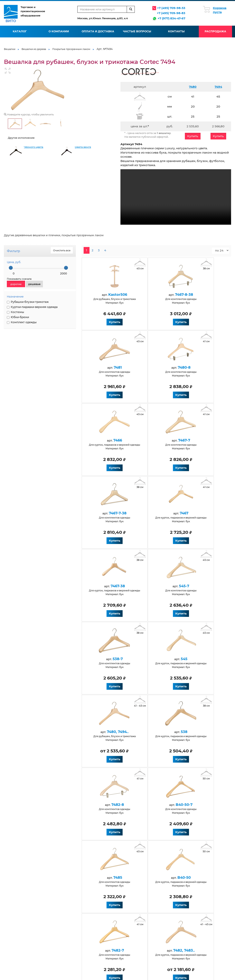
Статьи (120, 889)
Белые (45, 932)
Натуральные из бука (55, 941)
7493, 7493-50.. (107, 805)
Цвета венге (83, 147)
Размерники (161, 920)
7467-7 (198, 367)
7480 (193, 87)
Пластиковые (161, 915)
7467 (153, 440)
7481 (198, 295)
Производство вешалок (168, 889)
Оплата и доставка (98, 31)
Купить (193, 136)
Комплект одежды (22, 322)
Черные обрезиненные (168, 924)
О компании (59, 31)
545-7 (107, 513)
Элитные (158, 928)
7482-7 (107, 732)
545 (198, 513)
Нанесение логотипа (166, 897)
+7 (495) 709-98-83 (171, 13)
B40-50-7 (107, 659)
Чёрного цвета (34, 147)
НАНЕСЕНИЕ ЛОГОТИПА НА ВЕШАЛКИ (21, 352)
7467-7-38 (107, 440)
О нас (45, 889)
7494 (218, 87)
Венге (45, 937)
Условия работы (89, 889)
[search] (131, 9)
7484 (198, 732)
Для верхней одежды (55, 945)
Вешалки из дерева (34, 49)
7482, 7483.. (153, 732)
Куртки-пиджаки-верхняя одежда (32, 307)
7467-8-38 (153, 295)
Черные (46, 928)
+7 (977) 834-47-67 (171, 18)
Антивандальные (52, 915)
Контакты (176, 31)
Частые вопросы (137, 31)
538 (153, 586)
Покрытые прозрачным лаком (71, 49)
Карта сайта (123, 905)
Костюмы (15, 312)
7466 (153, 367)
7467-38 (198, 440)
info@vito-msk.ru (210, 898)
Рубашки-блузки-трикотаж (28, 302)
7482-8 (198, 586)
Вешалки (10, 49)
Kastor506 (107, 295)
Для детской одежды (92, 915)
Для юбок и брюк (127, 924)
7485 (153, 659)
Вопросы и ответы (90, 897)
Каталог (20, 31)
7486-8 (153, 805)
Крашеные (122, 928)
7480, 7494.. (107, 586)
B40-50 (198, 659)
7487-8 (198, 805)
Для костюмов (88, 928)
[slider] (11, 268)
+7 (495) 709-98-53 (171, 8)
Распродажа (215, 31)
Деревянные (49, 924)
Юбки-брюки (18, 317)
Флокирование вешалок (168, 893)
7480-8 (107, 367)
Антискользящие (52, 920)
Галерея (121, 893)
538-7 (153, 513)
